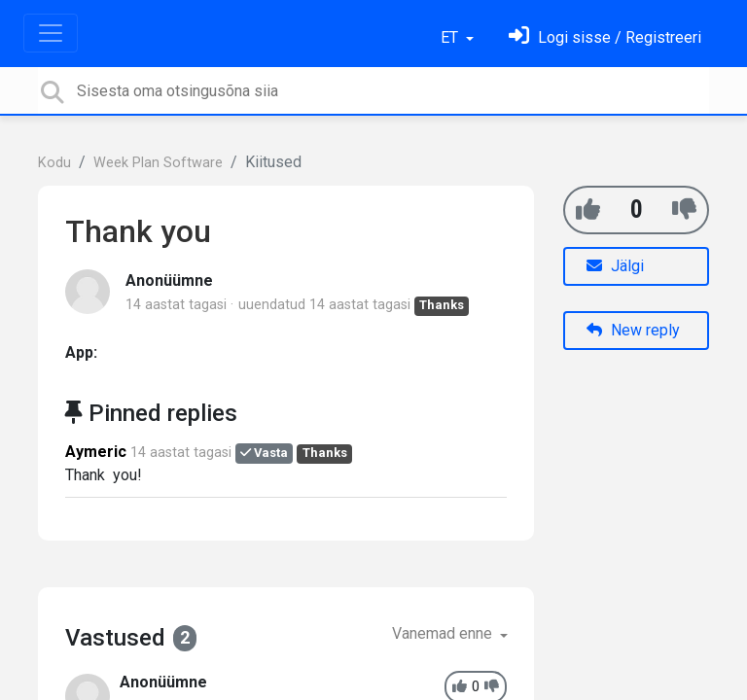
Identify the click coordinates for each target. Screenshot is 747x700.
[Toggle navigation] (51, 33)
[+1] (588, 210)
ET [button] (451, 37)
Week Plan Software (158, 163)
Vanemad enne (444, 633)
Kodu (54, 163)
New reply (633, 330)
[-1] (684, 210)
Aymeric (96, 452)
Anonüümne (169, 280)
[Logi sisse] (605, 37)
